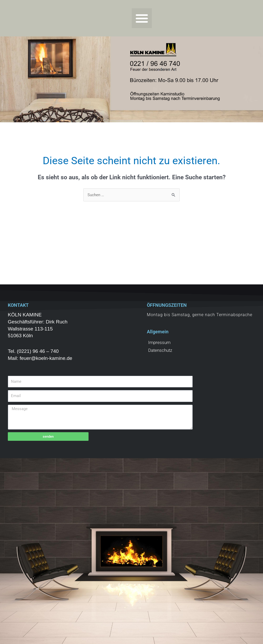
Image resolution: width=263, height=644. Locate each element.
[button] (142, 18)
